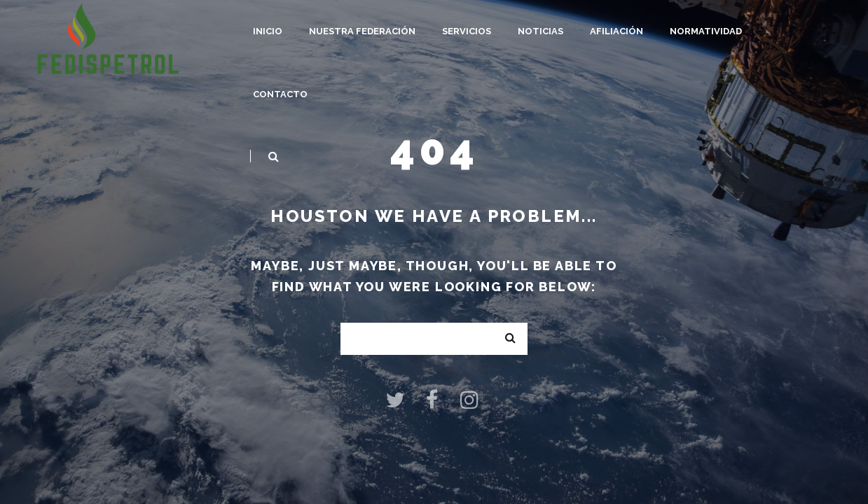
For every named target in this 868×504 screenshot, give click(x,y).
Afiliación (616, 31)
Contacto (280, 94)
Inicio (268, 31)
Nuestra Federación (362, 31)
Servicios (467, 31)
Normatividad (706, 31)
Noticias (540, 31)
